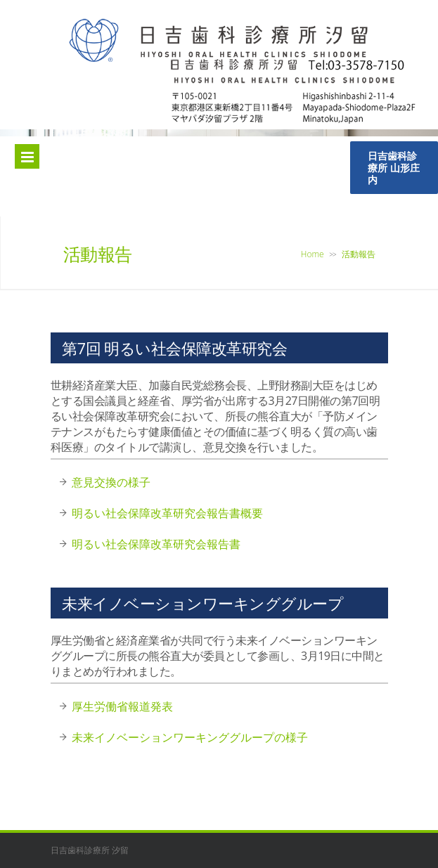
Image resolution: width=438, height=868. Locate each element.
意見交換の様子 (111, 482)
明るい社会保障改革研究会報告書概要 (167, 513)
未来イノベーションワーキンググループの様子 (190, 737)
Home (313, 254)
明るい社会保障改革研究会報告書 (156, 544)
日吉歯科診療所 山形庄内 (394, 168)
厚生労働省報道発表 (122, 706)
